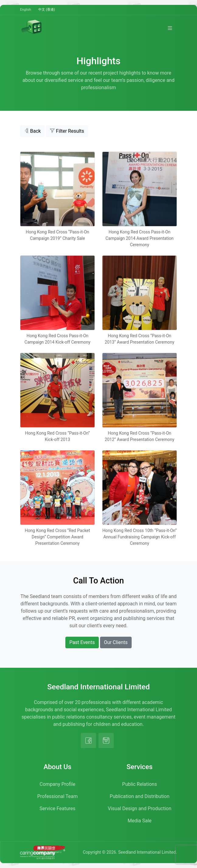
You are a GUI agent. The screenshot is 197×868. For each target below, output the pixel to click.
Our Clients (116, 642)
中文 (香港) (47, 10)
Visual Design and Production (140, 808)
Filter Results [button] (67, 131)
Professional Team (58, 796)
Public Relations (140, 784)
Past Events (82, 642)
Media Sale (140, 821)
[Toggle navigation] (170, 28)
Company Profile (57, 784)
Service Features (57, 808)
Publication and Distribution (140, 796)
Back (32, 131)
